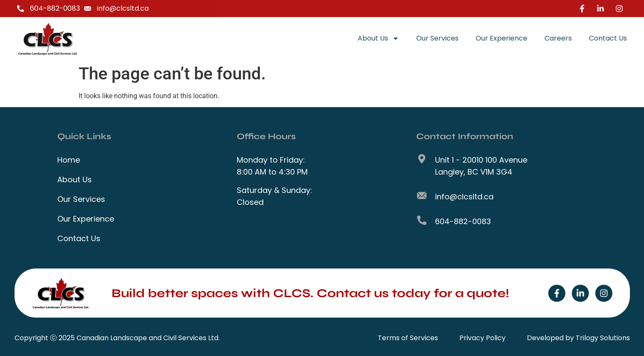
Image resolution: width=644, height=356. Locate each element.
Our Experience (501, 38)
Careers (558, 38)
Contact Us (608, 38)
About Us (378, 38)
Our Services (437, 38)
